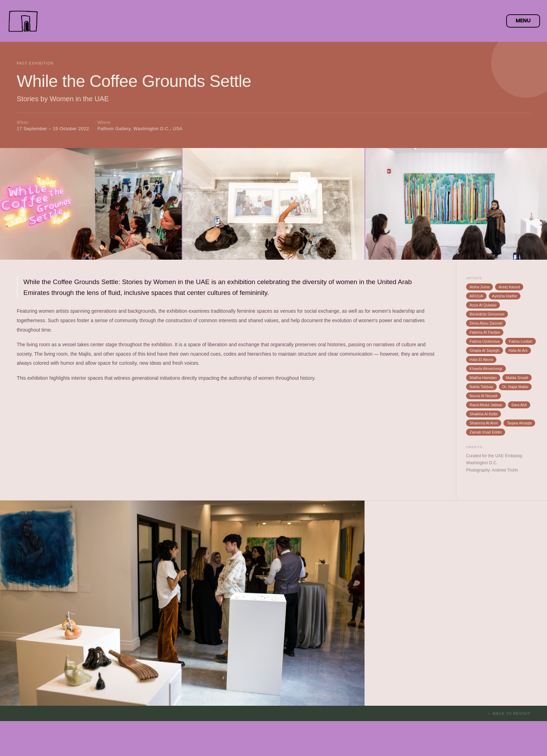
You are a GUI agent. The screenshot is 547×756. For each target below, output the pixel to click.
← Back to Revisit (509, 713)
